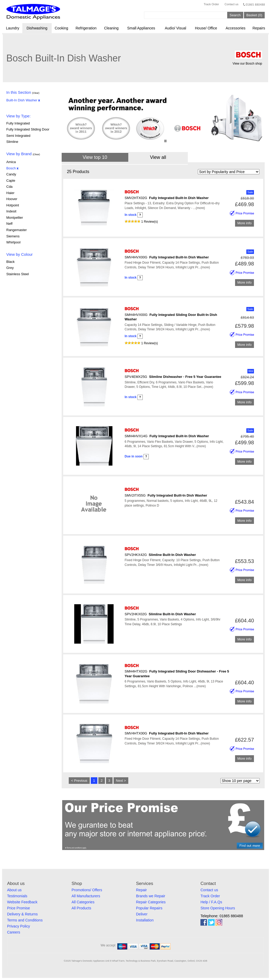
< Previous (79, 781)
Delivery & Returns (22, 914)
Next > (121, 781)
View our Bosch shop (247, 64)
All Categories (83, 902)
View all (158, 157)
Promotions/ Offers (87, 890)
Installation (145, 920)
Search (235, 15)
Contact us (232, 4)
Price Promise (18, 908)
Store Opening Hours (218, 908)
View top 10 (95, 157)
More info (245, 223)
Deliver (142, 914)
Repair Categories (151, 902)
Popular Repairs (149, 908)
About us (14, 890)
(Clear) (36, 93)
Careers (14, 932)
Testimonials (17, 896)
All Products (81, 908)
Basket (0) (254, 15)
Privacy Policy (18, 926)
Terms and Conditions (25, 920)
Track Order (211, 4)
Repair (142, 890)
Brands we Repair (151, 896)
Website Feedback (22, 902)
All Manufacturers (86, 896)
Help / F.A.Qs (211, 902)
